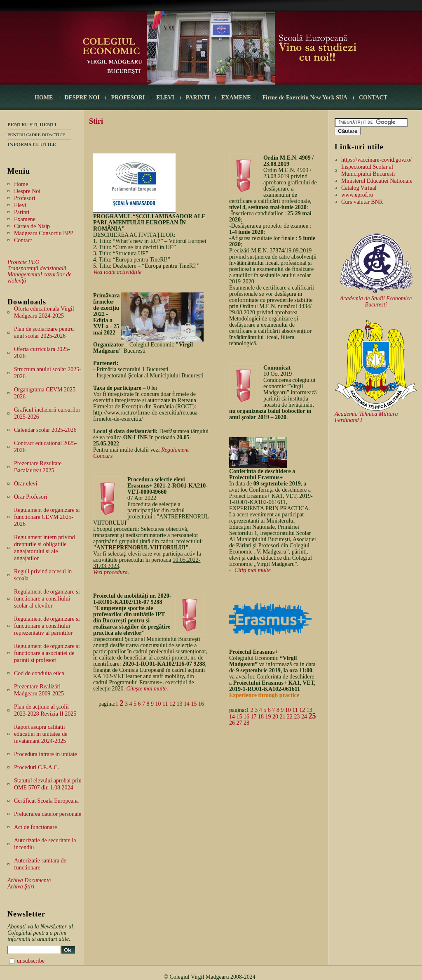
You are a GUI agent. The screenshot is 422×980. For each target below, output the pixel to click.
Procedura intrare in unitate (46, 754)
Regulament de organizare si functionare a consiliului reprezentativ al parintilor (47, 626)
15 (194, 704)
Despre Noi (27, 191)
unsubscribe (31, 961)
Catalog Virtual (359, 188)
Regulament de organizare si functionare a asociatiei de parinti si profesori (47, 653)
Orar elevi (26, 484)
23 (297, 717)
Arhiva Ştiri (21, 887)
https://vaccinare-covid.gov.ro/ (376, 160)
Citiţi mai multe (253, 570)
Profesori (25, 198)
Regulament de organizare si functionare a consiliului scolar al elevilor (47, 599)
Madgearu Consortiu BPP (44, 233)
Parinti (22, 212)
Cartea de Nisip (32, 226)
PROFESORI (128, 98)
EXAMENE (236, 98)
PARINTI (198, 98)
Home (21, 184)
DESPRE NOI (82, 98)
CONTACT (373, 98)
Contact (23, 240)
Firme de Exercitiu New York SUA (305, 98)
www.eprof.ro (357, 195)
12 (172, 704)
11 (165, 704)
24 (304, 717)
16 (201, 704)
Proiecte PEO (23, 262)
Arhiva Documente (29, 880)
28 (246, 723)
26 (232, 723)
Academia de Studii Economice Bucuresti (376, 302)
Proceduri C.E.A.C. (36, 767)
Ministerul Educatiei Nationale (377, 181)
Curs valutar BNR (362, 202)
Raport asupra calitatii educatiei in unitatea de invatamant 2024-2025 (41, 734)
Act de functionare (35, 827)
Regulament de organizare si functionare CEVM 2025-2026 (47, 517)
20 (275, 717)
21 (283, 717)
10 (158, 704)
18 (261, 717)
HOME (44, 98)
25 (312, 716)
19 (268, 717)
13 (180, 704)
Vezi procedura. (111, 572)
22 (290, 717)
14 (187, 704)
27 (239, 723)
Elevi (20, 205)
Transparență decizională (37, 268)
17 (254, 717)
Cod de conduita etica (39, 673)
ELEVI (165, 98)
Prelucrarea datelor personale (48, 814)
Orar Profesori (30, 497)
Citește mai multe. (147, 689)
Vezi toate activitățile (117, 272)
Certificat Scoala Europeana (46, 801)
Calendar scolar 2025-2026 (45, 430)
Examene (25, 219)
